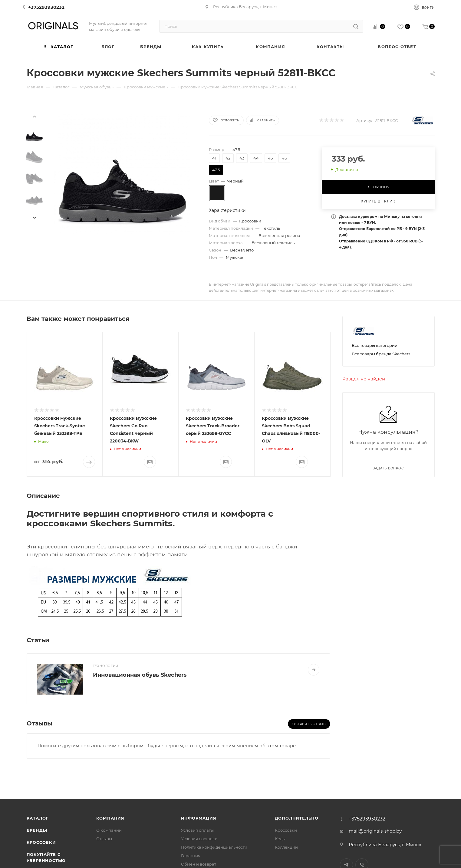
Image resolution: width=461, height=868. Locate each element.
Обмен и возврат (199, 864)
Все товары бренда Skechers (381, 354)
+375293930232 (46, 7)
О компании (109, 830)
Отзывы (104, 839)
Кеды (280, 839)
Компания (110, 818)
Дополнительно (297, 818)
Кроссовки (41, 842)
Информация (199, 818)
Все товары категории (375, 345)
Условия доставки (199, 839)
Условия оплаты (197, 830)
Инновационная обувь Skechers (140, 675)
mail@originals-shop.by (375, 831)
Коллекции (286, 847)
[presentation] (34, 116)
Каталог (38, 818)
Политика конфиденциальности (214, 847)
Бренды (37, 830)
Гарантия (191, 856)
